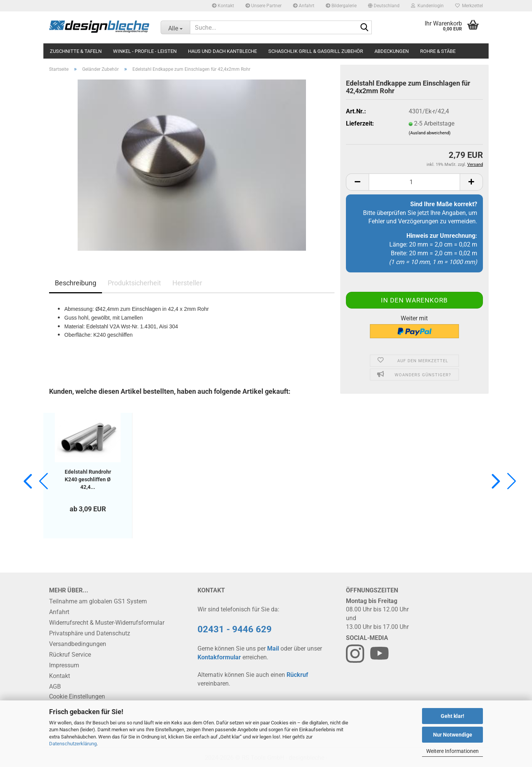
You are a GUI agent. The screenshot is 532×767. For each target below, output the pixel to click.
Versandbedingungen (78, 644)
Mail (273, 648)
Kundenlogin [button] (427, 6)
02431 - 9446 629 (235, 629)
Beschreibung (76, 283)
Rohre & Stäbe (438, 51)
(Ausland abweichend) (430, 133)
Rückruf (297, 675)
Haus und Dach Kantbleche (222, 51)
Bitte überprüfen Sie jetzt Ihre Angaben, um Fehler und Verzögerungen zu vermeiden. (420, 213)
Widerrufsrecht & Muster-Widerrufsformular (107, 623)
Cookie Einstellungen (77, 696)
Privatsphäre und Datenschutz (90, 633)
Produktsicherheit (134, 283)
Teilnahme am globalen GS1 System (98, 601)
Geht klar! (452, 716)
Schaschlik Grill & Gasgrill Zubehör (316, 51)
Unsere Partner (264, 6)
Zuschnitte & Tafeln (76, 51)
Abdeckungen (392, 51)
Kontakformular (219, 657)
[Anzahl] (414, 182)
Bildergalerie (341, 6)
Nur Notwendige (453, 735)
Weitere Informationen (452, 751)
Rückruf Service (70, 655)
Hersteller (187, 283)
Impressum (64, 665)
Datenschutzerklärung (73, 744)
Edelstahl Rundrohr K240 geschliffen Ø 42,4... (88, 479)
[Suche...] (175, 27)
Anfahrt (304, 6)
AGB (55, 687)
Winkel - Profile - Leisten (145, 51)
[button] (384, 6)
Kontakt (223, 6)
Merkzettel (469, 6)
